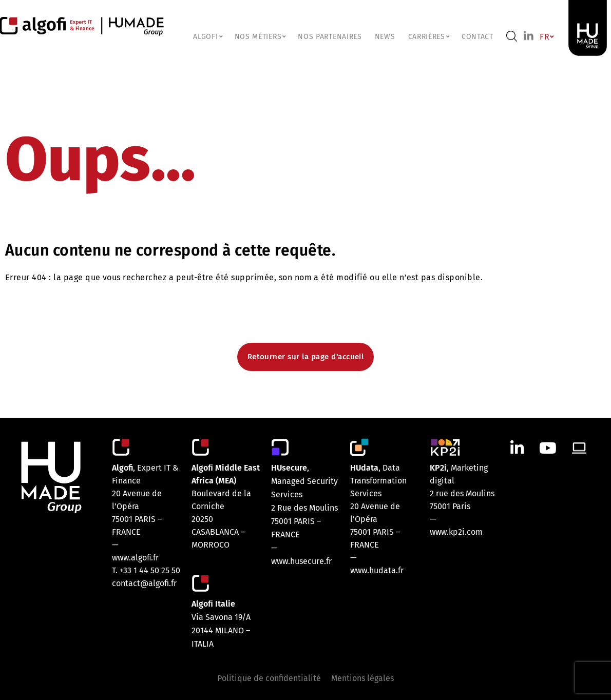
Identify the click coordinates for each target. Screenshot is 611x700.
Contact (478, 37)
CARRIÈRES (428, 37)
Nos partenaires (330, 37)
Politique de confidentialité (269, 678)
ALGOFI (207, 37)
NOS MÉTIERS (260, 37)
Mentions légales (362, 678)
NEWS (385, 37)
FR (546, 37)
